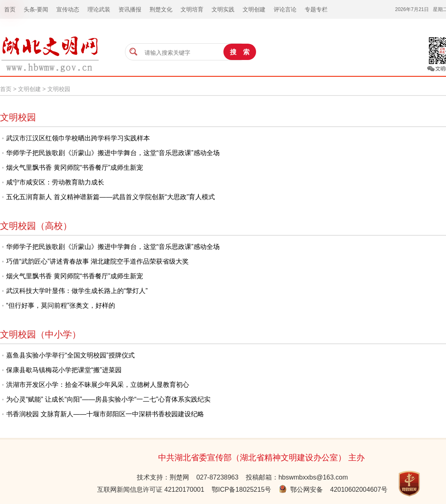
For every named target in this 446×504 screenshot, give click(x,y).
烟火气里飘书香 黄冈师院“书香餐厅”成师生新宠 (75, 168)
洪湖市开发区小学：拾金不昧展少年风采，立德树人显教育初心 (98, 385)
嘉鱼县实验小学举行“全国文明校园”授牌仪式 (70, 355)
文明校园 (59, 89)
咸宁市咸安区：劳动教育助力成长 (55, 182)
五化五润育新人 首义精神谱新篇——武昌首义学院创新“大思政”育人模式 (110, 197)
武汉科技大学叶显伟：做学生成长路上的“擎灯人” (77, 291)
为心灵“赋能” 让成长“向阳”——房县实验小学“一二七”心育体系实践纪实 (108, 399)
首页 (6, 89)
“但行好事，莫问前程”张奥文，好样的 (61, 305)
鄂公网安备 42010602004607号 (333, 490)
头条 (29, 9)
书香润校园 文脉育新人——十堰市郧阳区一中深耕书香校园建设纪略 (105, 414)
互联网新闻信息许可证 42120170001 (151, 490)
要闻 (42, 9)
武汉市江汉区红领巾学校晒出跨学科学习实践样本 (78, 138)
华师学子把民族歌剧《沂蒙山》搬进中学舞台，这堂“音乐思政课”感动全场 (113, 153)
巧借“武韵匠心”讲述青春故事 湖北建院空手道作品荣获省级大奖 (97, 261)
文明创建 (29, 89)
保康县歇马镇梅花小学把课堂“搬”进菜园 (64, 370)
